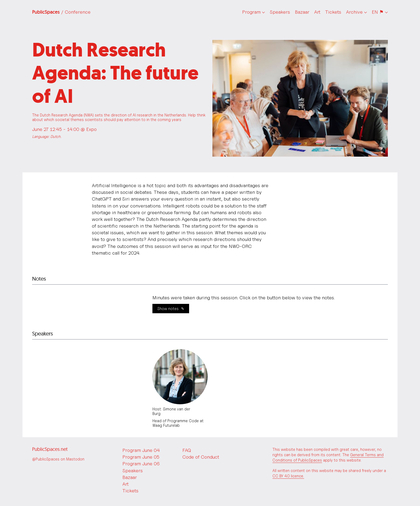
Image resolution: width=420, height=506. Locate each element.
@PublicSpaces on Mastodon (58, 459)
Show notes (168, 309)
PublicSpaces (61, 12)
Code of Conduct (201, 457)
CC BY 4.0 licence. (288, 476)
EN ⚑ (378, 12)
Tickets (333, 12)
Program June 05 (141, 457)
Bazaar (302, 12)
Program (251, 12)
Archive (354, 12)
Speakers (280, 12)
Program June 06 (141, 464)
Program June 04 (141, 450)
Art (317, 12)
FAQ (187, 450)
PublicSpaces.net (50, 449)
